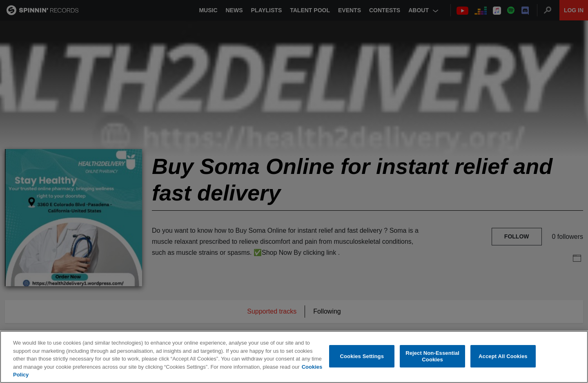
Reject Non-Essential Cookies (432, 357)
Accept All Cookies (503, 357)
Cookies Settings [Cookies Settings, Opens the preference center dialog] (362, 357)
